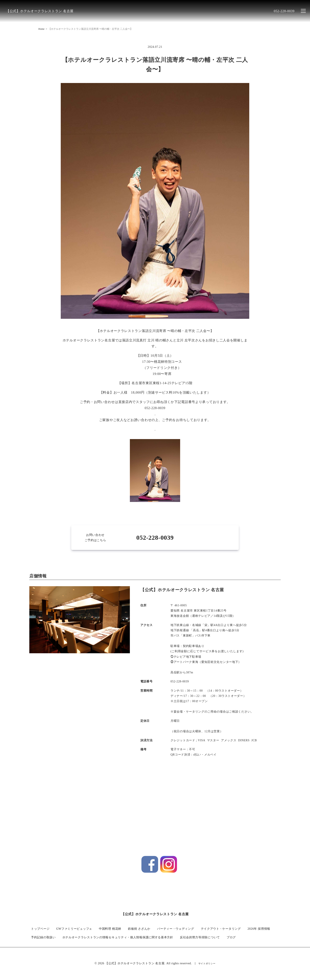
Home (41, 29)
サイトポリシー (207, 964)
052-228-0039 (284, 11)
